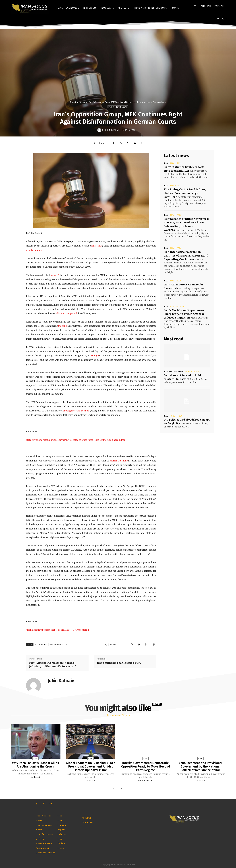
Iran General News (78, 102)
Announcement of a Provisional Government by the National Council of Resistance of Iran (200, 766)
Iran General (41, 645)
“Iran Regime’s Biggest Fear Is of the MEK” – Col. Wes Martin (57, 630)
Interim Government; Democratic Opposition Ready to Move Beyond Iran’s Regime (146, 766)
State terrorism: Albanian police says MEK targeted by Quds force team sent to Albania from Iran (76, 440)
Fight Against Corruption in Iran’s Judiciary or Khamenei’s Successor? (52, 665)
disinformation (34, 250)
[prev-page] (114, 788)
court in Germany (119, 461)
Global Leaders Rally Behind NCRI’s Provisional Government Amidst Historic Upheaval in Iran (91, 766)
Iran (166, 163)
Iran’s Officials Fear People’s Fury (119, 663)
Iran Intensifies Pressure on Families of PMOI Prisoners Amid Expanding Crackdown (186, 256)
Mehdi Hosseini (145, 780)
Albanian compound (66, 314)
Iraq (166, 416)
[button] (195, 6)
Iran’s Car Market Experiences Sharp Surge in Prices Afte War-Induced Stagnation (184, 314)
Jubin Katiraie (112, 130)
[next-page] (121, 788)
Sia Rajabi (36, 777)
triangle (95, 356)
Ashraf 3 (55, 275)
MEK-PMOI (97, 246)
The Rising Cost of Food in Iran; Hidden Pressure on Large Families (185, 193)
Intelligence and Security (76, 411)
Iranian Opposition (58, 645)
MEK (64, 326)
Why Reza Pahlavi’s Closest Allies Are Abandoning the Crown (36, 765)
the (60, 326)
